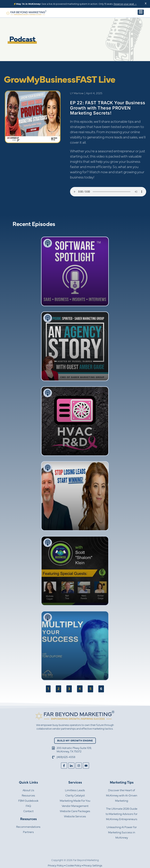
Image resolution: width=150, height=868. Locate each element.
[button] (141, 12)
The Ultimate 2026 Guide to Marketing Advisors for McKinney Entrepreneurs (122, 814)
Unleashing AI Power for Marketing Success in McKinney (122, 832)
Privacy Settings (93, 866)
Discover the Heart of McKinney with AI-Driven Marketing (122, 796)
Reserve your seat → (125, 4)
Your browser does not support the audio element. (108, 192)
